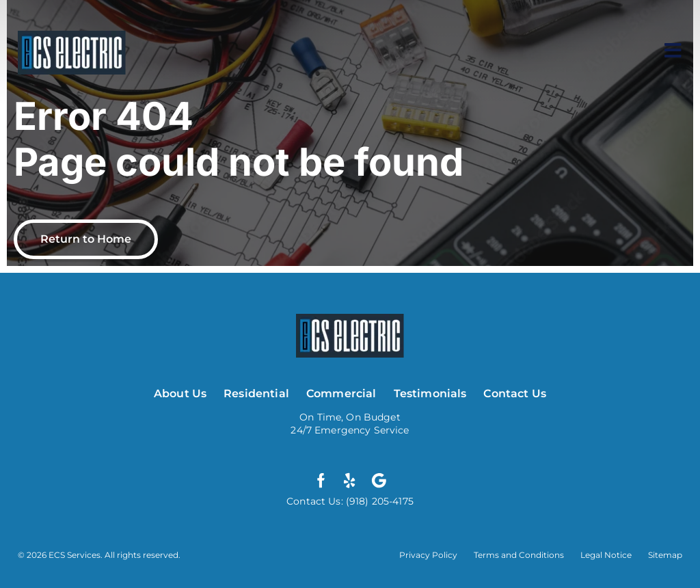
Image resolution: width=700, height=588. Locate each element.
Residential (256, 393)
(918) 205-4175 (378, 501)
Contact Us (515, 393)
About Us (180, 393)
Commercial (341, 393)
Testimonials (430, 393)
